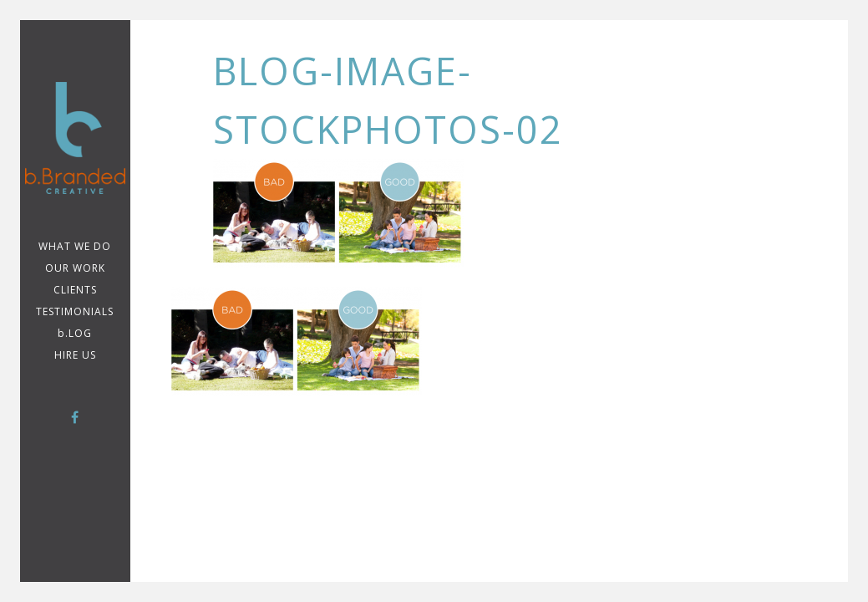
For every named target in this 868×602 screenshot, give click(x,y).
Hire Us (75, 355)
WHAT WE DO (75, 246)
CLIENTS (75, 290)
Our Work (75, 268)
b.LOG (75, 333)
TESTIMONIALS (75, 311)
